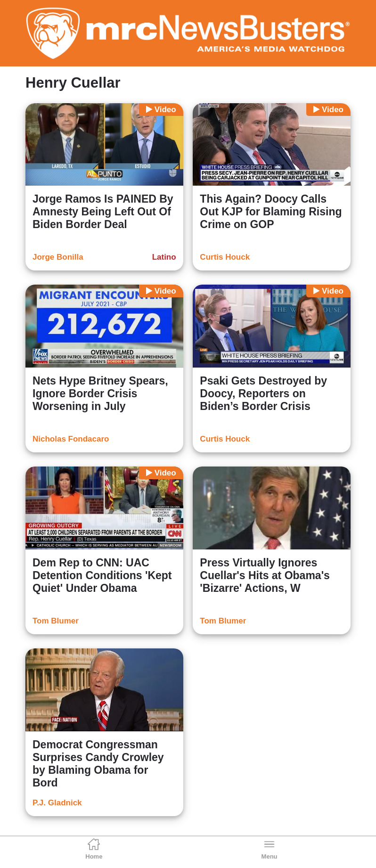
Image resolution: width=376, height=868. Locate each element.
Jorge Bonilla (58, 257)
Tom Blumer (56, 621)
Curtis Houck (225, 257)
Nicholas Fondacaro (71, 439)
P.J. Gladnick (57, 803)
